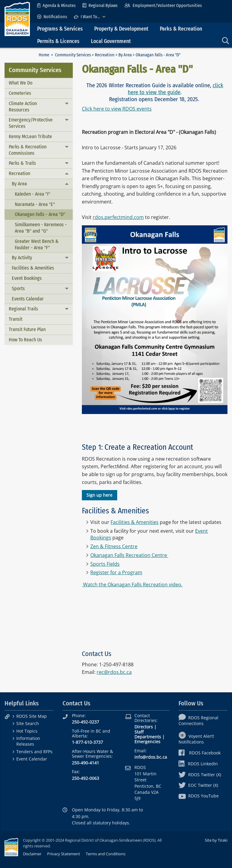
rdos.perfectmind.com (118, 217)
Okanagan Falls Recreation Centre (129, 555)
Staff (139, 732)
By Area (125, 55)
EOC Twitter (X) (198, 785)
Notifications (52, 17)
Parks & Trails (22, 163)
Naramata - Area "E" (35, 204)
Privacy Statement (64, 854)
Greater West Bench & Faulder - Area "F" (37, 244)
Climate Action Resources (23, 107)
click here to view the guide (176, 89)
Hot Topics (27, 731)
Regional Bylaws (100, 6)
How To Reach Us (25, 340)
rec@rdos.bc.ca (114, 672)
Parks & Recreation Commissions (28, 150)
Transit (16, 319)
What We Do (21, 83)
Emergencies (147, 742)
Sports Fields (105, 564)
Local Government (111, 41)
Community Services (73, 55)
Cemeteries (20, 93)
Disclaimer (32, 854)
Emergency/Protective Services (31, 123)
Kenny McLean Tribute (30, 136)
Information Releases (28, 741)
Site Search (28, 723)
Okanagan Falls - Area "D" (40, 214)
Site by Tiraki (216, 840)
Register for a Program (116, 572)
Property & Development (121, 29)
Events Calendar (28, 299)
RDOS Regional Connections (198, 721)
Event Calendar (32, 759)
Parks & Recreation (181, 29)
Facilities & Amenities (33, 268)
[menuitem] (56, 6)
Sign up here (99, 495)
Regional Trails (23, 309)
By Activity (22, 258)
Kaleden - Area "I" (32, 194)
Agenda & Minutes (56, 6)
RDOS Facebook (200, 753)
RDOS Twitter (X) (200, 775)
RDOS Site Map (32, 716)
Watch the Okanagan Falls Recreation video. (132, 585)
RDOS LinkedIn (198, 764)
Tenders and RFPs (34, 752)
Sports (18, 288)
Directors (144, 727)
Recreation (105, 55)
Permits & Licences (58, 41)
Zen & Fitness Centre (114, 546)
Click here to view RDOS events (117, 109)
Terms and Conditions (106, 854)
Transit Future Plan (27, 329)
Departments (148, 737)
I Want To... (87, 17)
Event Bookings (27, 278)
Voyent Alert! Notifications (196, 739)
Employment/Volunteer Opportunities (163, 6)
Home (44, 55)
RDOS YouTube (199, 796)
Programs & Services (60, 29)
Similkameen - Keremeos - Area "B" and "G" (41, 228)
